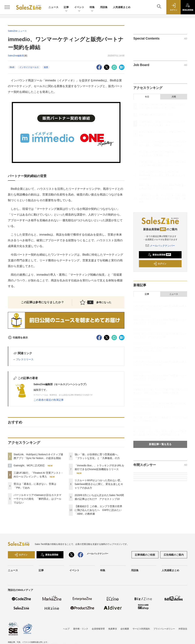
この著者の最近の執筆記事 (49, 400)
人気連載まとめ (122, 7)
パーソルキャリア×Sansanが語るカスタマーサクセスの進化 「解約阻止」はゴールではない (37, 499)
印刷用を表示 (18, 338)
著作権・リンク (81, 629)
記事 (66, 7)
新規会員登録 (159, 255)
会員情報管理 (98, 629)
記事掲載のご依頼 (145, 555)
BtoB (12, 67)
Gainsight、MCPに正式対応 (29, 465)
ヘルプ (66, 629)
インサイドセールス (29, 67)
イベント (79, 7)
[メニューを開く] (7, 7)
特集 (92, 7)
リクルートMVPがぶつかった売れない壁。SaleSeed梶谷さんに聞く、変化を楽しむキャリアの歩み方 (99, 484)
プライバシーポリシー (164, 629)
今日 (147, 97)
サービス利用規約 (141, 629)
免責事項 (113, 629)
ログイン (160, 264)
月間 (174, 97)
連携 (46, 67)
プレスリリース (25, 359)
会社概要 (125, 629)
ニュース (53, 7)
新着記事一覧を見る (160, 444)
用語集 (104, 7)
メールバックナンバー (160, 246)
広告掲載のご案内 (174, 555)
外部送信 (183, 629)
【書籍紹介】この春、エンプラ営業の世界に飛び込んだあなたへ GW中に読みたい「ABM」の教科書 (98, 510)
